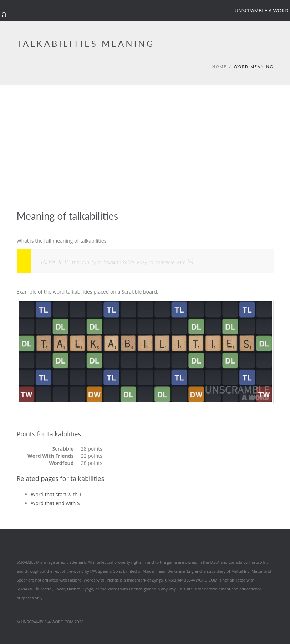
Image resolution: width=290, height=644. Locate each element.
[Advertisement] (145, 139)
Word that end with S (55, 503)
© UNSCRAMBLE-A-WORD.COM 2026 (50, 622)
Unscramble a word (261, 11)
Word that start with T (56, 494)
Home (220, 67)
